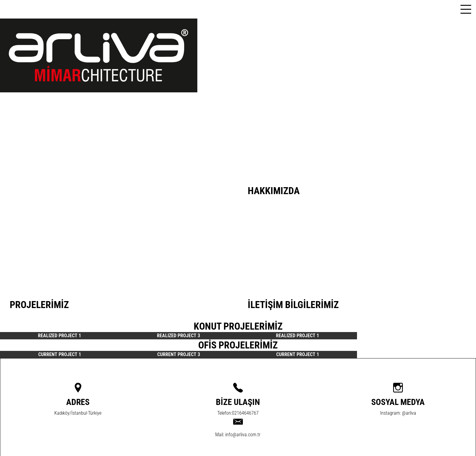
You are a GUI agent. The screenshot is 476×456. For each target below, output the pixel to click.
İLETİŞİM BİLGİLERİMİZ (293, 305)
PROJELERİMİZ (39, 305)
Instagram (390, 413)
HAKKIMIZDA (274, 191)
